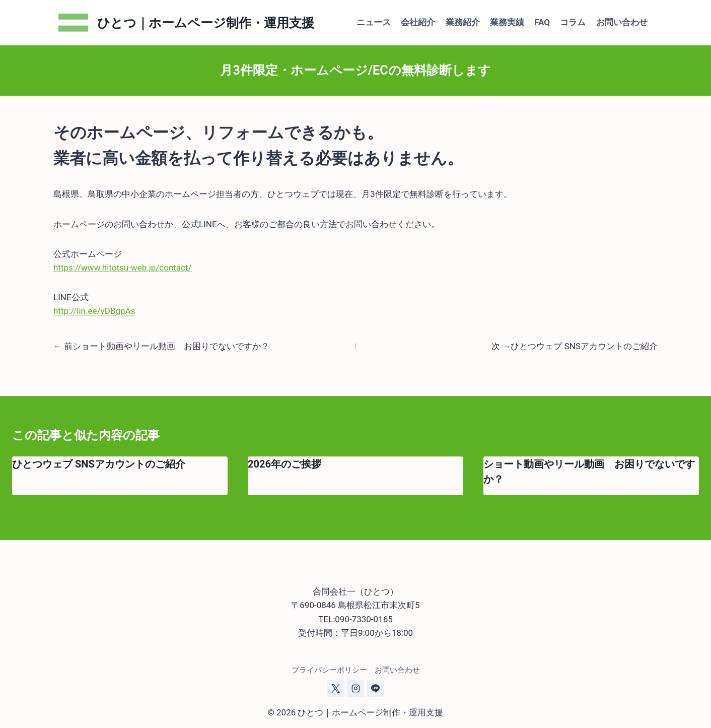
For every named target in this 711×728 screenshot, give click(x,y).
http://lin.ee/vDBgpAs (94, 311)
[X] (336, 689)
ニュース (374, 22)
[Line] (375, 689)
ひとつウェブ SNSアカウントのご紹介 (99, 464)
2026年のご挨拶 (285, 464)
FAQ (542, 22)
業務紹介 (463, 22)
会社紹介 (418, 22)
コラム (573, 22)
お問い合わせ (622, 22)
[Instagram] (355, 689)
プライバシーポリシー (329, 670)
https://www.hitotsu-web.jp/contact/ (123, 268)
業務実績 (507, 22)
